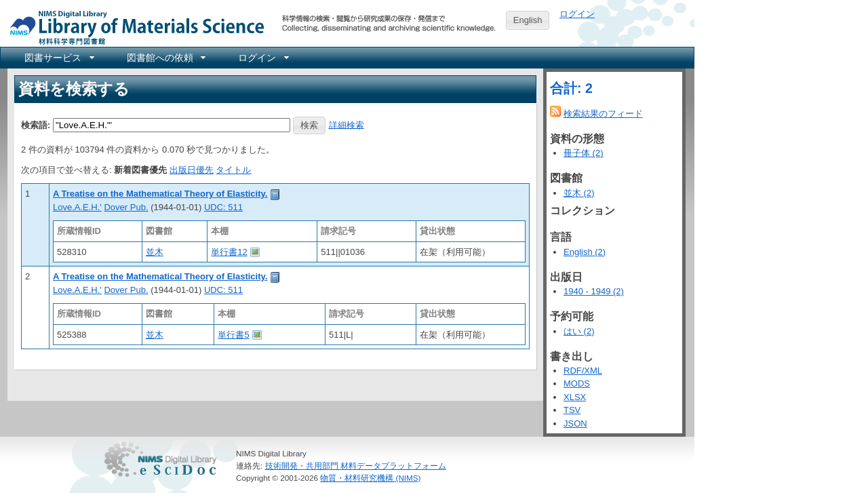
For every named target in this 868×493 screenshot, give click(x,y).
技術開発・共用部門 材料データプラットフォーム (356, 466)
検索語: (36, 124)
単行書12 (229, 252)
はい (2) (579, 331)
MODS (577, 383)
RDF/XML (583, 371)
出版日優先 (192, 170)
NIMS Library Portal (133, 27)
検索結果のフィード (603, 114)
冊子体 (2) (584, 153)
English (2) (585, 252)
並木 (155, 252)
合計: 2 (571, 88)
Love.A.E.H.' (77, 207)
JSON (575, 423)
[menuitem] (58, 58)
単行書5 (233, 335)
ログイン (577, 14)
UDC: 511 (223, 207)
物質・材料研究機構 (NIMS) (370, 478)
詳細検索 (347, 124)
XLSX (575, 397)
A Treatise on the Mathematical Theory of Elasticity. (160, 194)
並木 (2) (579, 193)
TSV (572, 410)
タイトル (233, 170)
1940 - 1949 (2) (594, 291)
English (528, 20)
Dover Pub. (126, 207)
